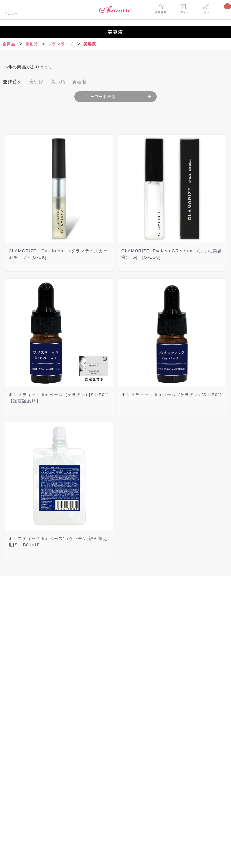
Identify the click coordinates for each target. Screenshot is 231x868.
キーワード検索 (101, 97)
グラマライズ (61, 44)
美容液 (90, 44)
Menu (11, 4)
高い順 (58, 82)
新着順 (79, 82)
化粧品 (32, 44)
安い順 (37, 82)
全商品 (9, 44)
